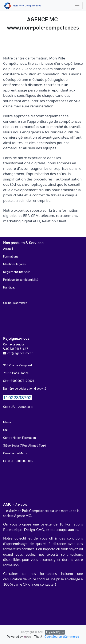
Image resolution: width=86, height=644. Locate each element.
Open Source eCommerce (62, 637)
